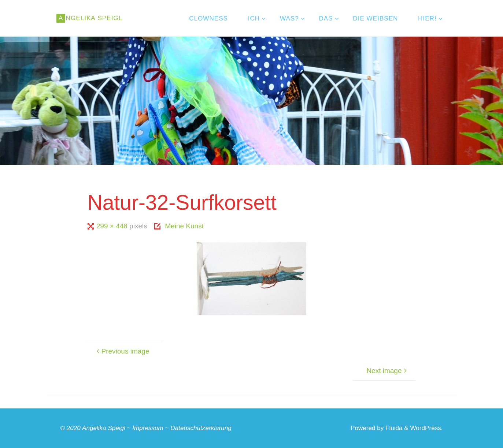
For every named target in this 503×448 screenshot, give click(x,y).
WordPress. (427, 428)
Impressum (148, 428)
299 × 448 (113, 226)
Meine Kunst (184, 226)
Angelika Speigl (104, 428)
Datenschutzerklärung (201, 428)
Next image (387, 371)
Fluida (393, 428)
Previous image (122, 351)
